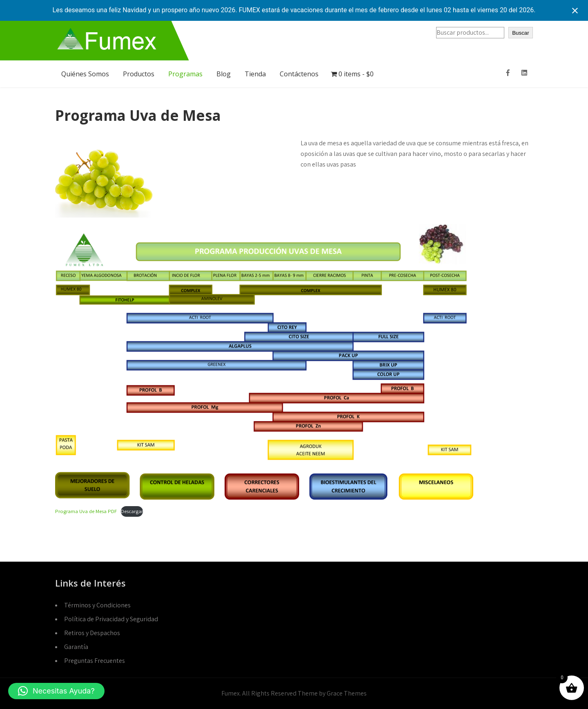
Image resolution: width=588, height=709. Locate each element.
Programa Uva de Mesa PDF (86, 511)
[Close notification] (575, 11)
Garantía (76, 647)
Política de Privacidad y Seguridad (111, 619)
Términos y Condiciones (97, 605)
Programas (185, 74)
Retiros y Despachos (92, 633)
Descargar (132, 511)
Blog (224, 74)
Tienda (255, 74)
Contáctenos (299, 74)
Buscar (520, 33)
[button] (56, 691)
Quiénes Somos (85, 74)
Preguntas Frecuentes (95, 661)
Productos (139, 74)
